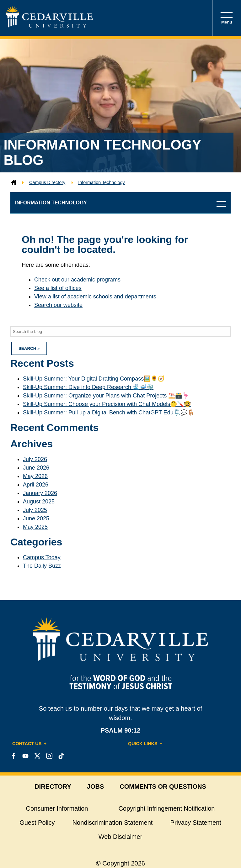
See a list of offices (58, 288)
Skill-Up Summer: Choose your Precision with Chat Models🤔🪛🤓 (107, 404)
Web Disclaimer (120, 837)
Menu (227, 18)
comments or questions (163, 786)
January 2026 (40, 493)
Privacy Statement (196, 823)
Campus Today (42, 557)
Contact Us (27, 744)
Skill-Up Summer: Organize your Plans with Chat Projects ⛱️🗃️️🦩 (106, 396)
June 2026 (36, 468)
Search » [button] (29, 348)
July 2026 (35, 459)
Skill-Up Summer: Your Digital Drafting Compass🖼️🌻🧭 (94, 379)
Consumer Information (57, 808)
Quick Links (143, 744)
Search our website (58, 305)
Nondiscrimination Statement (113, 823)
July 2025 (35, 510)
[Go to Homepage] (49, 26)
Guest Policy (37, 823)
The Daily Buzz (42, 566)
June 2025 (36, 518)
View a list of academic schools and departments (95, 297)
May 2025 (35, 527)
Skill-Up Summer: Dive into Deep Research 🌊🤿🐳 (88, 387)
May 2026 (35, 476)
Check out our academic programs (77, 280)
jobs (95, 786)
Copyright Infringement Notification (167, 808)
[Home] (14, 182)
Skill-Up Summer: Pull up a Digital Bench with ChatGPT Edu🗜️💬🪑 (109, 413)
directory (53, 786)
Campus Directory (47, 182)
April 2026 (36, 485)
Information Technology (102, 182)
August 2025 (39, 502)
